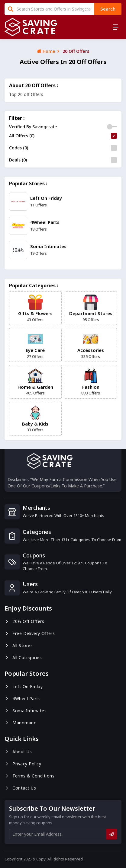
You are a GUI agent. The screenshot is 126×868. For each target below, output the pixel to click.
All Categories (23, 657)
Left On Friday (24, 686)
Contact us (20, 788)
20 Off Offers (76, 51)
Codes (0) (19, 148)
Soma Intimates (26, 711)
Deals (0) (18, 160)
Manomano (21, 723)
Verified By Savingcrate (33, 127)
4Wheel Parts (23, 699)
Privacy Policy (23, 764)
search (108, 9)
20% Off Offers (24, 621)
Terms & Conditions (29, 776)
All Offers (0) (22, 136)
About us (18, 752)
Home (46, 51)
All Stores (19, 645)
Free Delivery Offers (30, 633)
